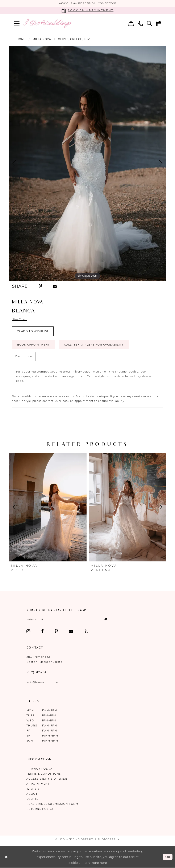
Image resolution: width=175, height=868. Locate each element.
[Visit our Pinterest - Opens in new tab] (56, 632)
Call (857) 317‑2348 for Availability (95, 345)
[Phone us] (140, 23)
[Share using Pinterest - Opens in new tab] (41, 286)
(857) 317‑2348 (38, 673)
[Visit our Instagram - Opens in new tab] (29, 632)
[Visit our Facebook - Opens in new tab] (42, 632)
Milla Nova (42, 39)
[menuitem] (17, 23)
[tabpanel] (88, 163)
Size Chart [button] (20, 319)
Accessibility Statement (48, 779)
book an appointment (78, 401)
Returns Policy (40, 809)
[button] (17, 23)
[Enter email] (68, 620)
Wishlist (34, 789)
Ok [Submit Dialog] (168, 857)
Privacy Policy (40, 769)
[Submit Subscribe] (103, 620)
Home (21, 39)
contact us (50, 401)
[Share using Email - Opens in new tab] (55, 286)
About (32, 794)
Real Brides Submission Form (52, 804)
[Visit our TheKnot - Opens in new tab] (86, 632)
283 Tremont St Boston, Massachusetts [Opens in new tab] (44, 660)
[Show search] (149, 23)
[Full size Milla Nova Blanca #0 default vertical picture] (88, 163)
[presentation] (48, 508)
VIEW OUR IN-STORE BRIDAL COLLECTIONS (87, 4)
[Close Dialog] (6, 857)
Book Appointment (34, 345)
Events (32, 799)
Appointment (38, 784)
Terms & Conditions (44, 774)
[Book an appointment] (87, 11)
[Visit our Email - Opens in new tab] (71, 632)
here (103, 863)
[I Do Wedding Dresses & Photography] (47, 23)
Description (24, 357)
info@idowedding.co (42, 683)
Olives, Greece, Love (75, 39)
